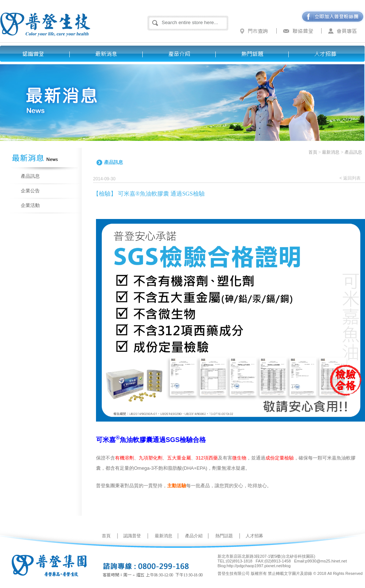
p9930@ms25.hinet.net (326, 561)
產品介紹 (182, 54)
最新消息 (109, 54)
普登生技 (61, 18)
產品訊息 (30, 176)
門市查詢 (255, 31)
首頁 (313, 152)
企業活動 (30, 205)
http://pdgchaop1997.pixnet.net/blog (259, 566)
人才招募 (328, 54)
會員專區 (343, 31)
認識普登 (36, 54)
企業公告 (30, 191)
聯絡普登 (299, 31)
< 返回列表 (350, 178)
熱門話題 (255, 54)
